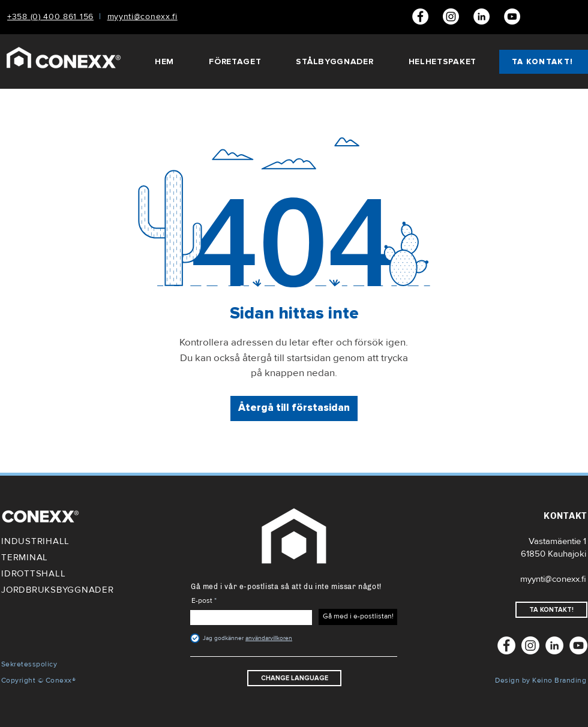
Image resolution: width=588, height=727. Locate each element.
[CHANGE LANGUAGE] (294, 678)
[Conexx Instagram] (451, 16)
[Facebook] (420, 16)
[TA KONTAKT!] (544, 62)
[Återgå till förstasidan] (294, 408)
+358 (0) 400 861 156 (50, 16)
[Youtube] (512, 16)
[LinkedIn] (481, 16)
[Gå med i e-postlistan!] (358, 617)
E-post (202, 601)
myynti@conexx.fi (553, 579)
